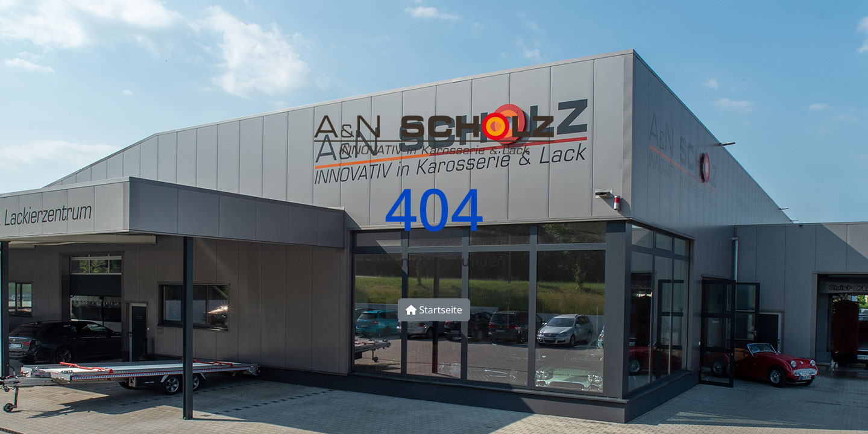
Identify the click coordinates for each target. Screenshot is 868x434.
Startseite (434, 310)
